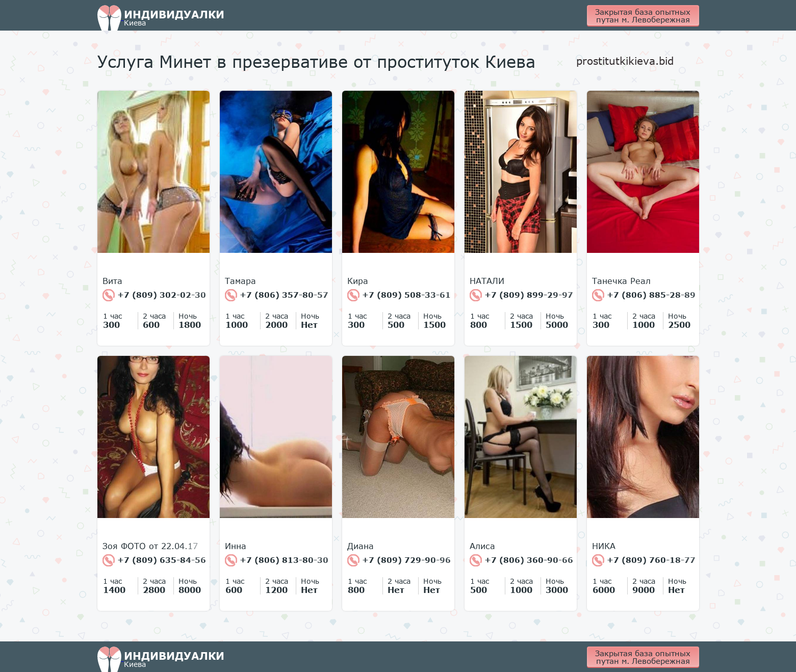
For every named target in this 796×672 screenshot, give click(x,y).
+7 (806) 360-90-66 (521, 560)
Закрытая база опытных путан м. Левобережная (643, 16)
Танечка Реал (621, 281)
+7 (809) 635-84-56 (154, 560)
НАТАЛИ (487, 281)
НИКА (604, 546)
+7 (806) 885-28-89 (644, 295)
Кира (358, 281)
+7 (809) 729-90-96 (399, 560)
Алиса (482, 546)
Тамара (240, 281)
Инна (236, 546)
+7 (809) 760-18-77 (644, 560)
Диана (361, 546)
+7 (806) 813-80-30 (277, 560)
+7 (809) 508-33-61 (399, 295)
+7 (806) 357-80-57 (277, 295)
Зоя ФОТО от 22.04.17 (150, 546)
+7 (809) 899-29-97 (521, 295)
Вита (112, 281)
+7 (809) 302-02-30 (154, 295)
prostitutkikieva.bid (625, 61)
